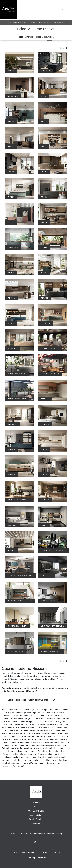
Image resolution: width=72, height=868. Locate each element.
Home (10, 22)
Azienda (36, 802)
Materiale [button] (29, 37)
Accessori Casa (36, 815)
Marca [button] (20, 37)
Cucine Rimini (20, 22)
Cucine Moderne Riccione (53, 22)
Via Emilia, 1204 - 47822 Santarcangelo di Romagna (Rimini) (35, 834)
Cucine (36, 807)
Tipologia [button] (39, 37)
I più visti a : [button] (49, 37)
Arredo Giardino (36, 819)
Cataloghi (36, 824)
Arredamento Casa (36, 811)
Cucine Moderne (34, 22)
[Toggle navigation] (69, 9)
